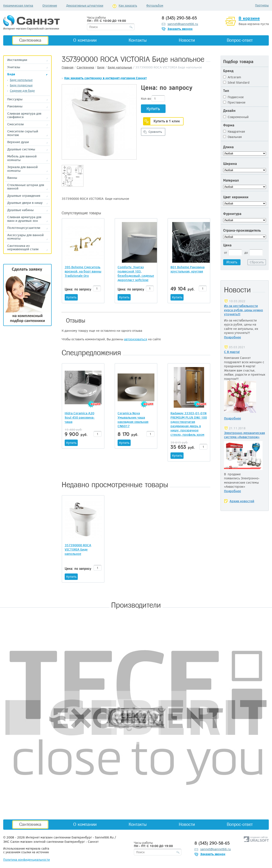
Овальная (232, 137)
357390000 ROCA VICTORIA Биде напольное (78, 549)
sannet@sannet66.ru (183, 24)
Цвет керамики (236, 197)
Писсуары (15, 99)
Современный (236, 117)
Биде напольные (21, 80)
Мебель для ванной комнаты (22, 158)
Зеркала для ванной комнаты (22, 169)
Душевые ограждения (24, 196)
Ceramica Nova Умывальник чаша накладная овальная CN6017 (133, 419)
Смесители (16, 124)
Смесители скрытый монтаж (23, 133)
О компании (85, 40)
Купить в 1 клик (167, 121)
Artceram (232, 77)
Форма (229, 125)
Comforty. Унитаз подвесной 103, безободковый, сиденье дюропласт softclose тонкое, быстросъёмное (136, 273)
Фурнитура (232, 214)
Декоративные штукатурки (85, 5)
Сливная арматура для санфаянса (24, 115)
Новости (187, 40)
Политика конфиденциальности (27, 859)
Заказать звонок (180, 29)
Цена (227, 245)
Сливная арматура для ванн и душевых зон (24, 219)
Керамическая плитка (18, 5)
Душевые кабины (20, 210)
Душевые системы (21, 149)
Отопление (50, 5)
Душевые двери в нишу (25, 203)
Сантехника (30, 40)
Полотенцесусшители (24, 228)
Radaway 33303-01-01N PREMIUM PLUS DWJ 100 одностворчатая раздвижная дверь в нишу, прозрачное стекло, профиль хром (189, 424)
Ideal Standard (236, 82)
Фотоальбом (155, 5)
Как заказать (128, 5)
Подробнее (232, 337)
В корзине (249, 18)
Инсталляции (17, 60)
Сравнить (155, 132)
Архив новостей (242, 501)
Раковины (15, 106)
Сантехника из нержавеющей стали (23, 247)
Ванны (12, 178)
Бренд (228, 71)
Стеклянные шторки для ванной (26, 187)
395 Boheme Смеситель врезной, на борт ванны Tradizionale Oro (83, 271)
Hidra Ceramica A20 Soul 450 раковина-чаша (80, 417)
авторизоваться (136, 339)
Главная (68, 67)
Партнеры (262, 5)
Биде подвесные (21, 85)
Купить (153, 108)
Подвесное (233, 97)
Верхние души (18, 142)
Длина (228, 147)
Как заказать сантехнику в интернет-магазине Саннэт (105, 78)
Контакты (138, 40)
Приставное (234, 102)
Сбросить (257, 262)
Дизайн (229, 111)
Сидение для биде (22, 91)
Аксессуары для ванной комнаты (25, 237)
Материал (231, 180)
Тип (226, 91)
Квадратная (234, 131)
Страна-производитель (242, 230)
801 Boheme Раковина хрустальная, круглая (188, 269)
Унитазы (14, 67)
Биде (11, 74)
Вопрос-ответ (240, 40)
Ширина (230, 164)
